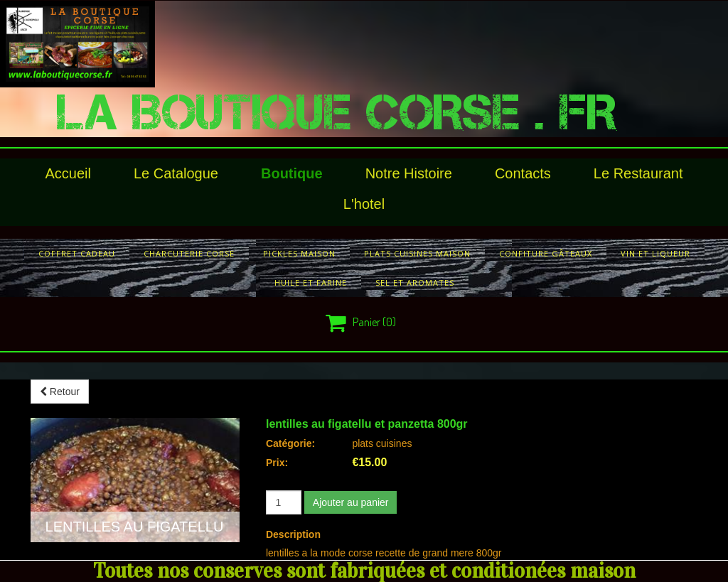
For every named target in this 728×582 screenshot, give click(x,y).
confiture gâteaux (546, 253)
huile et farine (311, 282)
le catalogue (176, 173)
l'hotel (364, 204)
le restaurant (638, 173)
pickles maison (299, 253)
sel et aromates (415, 282)
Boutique (292, 173)
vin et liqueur (655, 253)
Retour (60, 392)
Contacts (523, 173)
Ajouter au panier (351, 502)
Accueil (68, 173)
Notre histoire (409, 173)
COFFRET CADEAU (77, 253)
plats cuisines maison (417, 253)
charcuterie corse (189, 253)
